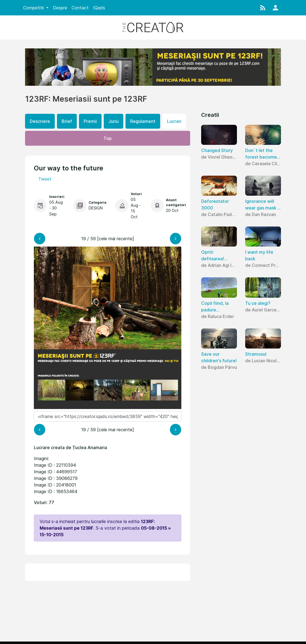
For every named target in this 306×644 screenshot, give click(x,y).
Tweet (45, 179)
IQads (99, 8)
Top (108, 138)
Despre (60, 8)
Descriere (40, 121)
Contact (80, 8)
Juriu (114, 121)
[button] (263, 8)
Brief (67, 121)
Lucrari (174, 121)
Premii (90, 121)
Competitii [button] (34, 8)
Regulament (143, 121)
